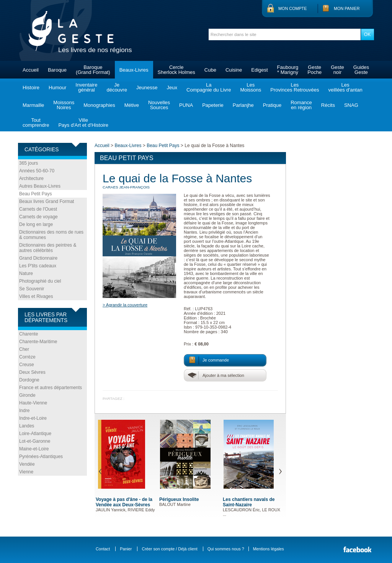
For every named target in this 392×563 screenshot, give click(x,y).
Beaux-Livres (134, 70)
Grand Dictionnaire (38, 258)
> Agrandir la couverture (125, 305)
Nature (26, 273)
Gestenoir (337, 70)
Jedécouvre (117, 87)
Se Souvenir (32, 289)
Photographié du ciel (40, 281)
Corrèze (27, 357)
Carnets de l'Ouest (38, 209)
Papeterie (213, 105)
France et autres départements (51, 388)
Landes (27, 426)
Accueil (31, 70)
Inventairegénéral (86, 87)
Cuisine (234, 70)
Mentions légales (269, 549)
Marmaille (33, 105)
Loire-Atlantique (35, 434)
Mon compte (292, 8)
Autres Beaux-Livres (40, 186)
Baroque (57, 70)
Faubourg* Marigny (288, 70)
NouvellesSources (159, 105)
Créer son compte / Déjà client (169, 549)
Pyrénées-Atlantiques (41, 457)
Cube (210, 70)
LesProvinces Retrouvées (295, 87)
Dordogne (29, 380)
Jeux (172, 88)
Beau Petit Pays (35, 194)
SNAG (351, 105)
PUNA (186, 105)
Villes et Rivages (36, 296)
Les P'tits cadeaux (38, 266)
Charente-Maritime (38, 342)
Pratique (272, 105)
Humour (57, 88)
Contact (103, 549)
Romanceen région (301, 105)
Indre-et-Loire (33, 418)
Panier (126, 549)
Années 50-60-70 (37, 171)
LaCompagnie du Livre (209, 87)
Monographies (99, 105)
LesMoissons (251, 87)
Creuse (27, 365)
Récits (328, 105)
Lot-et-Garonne (35, 441)
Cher (24, 349)
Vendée (27, 464)
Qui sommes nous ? (226, 549)
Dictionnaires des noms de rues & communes (51, 235)
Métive (132, 105)
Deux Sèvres (32, 372)
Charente (29, 334)
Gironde (27, 395)
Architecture (31, 178)
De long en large (36, 224)
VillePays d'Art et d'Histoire (83, 123)
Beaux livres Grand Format (47, 201)
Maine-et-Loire (34, 449)
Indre (24, 411)
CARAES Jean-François (126, 187)
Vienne (26, 472)
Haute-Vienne (33, 403)
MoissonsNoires (64, 105)
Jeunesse (147, 88)
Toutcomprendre (36, 123)
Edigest (259, 70)
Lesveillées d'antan (345, 87)
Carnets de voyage (38, 217)
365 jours (29, 163)
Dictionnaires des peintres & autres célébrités (48, 248)
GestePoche (314, 70)
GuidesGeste (361, 70)
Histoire (31, 88)
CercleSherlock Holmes (176, 70)
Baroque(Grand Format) (93, 70)
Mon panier (347, 8)
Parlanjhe (243, 105)
